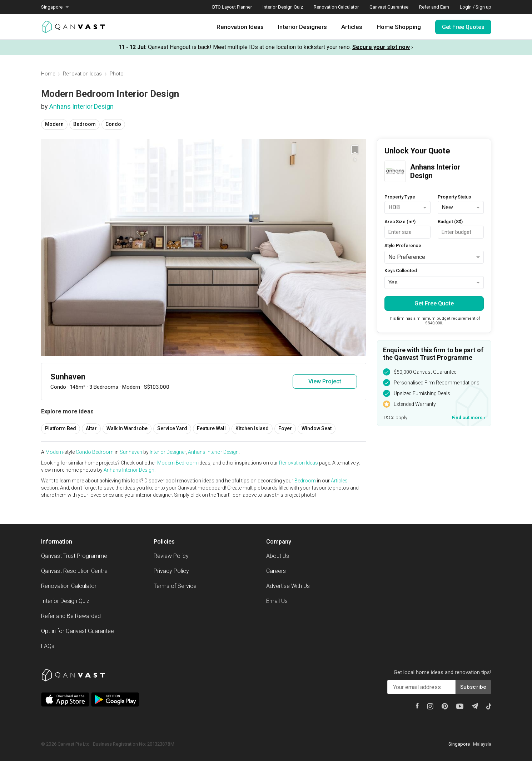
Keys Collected (401, 271)
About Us (278, 556)
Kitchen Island (252, 428)
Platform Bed (61, 428)
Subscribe (473, 687)
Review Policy (171, 556)
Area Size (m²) (400, 222)
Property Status (454, 197)
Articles (352, 27)
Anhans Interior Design (81, 106)
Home (48, 74)
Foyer (285, 428)
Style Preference (403, 246)
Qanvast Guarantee (389, 7)
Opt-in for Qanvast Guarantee (78, 631)
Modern (54, 124)
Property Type (400, 197)
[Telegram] (475, 706)
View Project (325, 381)
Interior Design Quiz (283, 7)
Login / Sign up (476, 7)
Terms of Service (175, 586)
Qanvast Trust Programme (74, 556)
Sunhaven (131, 452)
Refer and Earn (434, 7)
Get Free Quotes (463, 27)
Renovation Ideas (240, 27)
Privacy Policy (171, 571)
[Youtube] (460, 706)
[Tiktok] (489, 706)
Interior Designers (302, 27)
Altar (91, 428)
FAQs (48, 646)
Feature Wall (211, 428)
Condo (113, 124)
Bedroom (84, 124)
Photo (117, 74)
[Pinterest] (445, 706)
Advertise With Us (288, 586)
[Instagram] (430, 706)
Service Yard (172, 428)
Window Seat (317, 428)
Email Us (277, 601)
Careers (276, 571)
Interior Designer (168, 452)
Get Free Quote (434, 303)
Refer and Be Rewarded (71, 616)
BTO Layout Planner (232, 7)
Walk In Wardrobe (127, 428)
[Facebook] (417, 706)
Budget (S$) (450, 222)
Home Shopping (399, 27)
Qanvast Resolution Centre (74, 571)
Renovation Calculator (336, 7)
